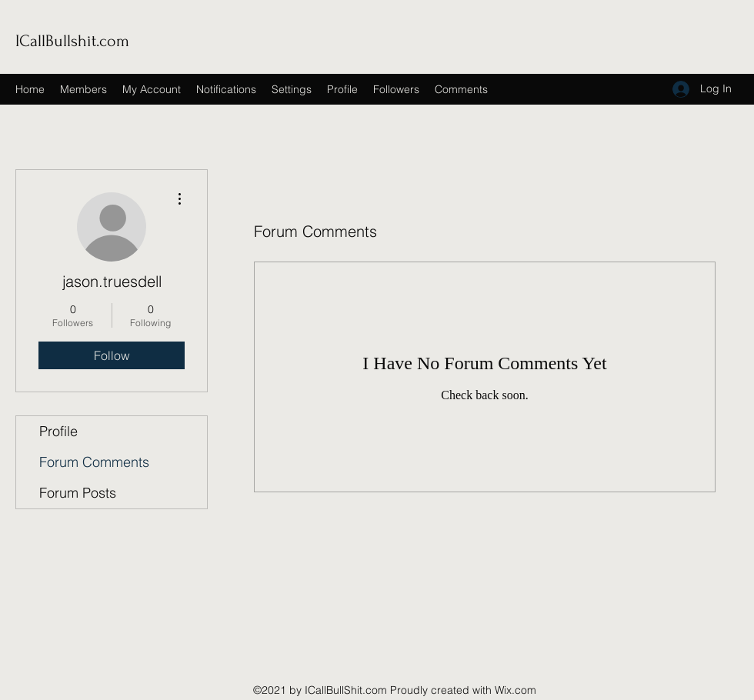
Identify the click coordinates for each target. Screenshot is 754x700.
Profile (58, 431)
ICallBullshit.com (72, 41)
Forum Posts (78, 493)
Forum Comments (94, 462)
